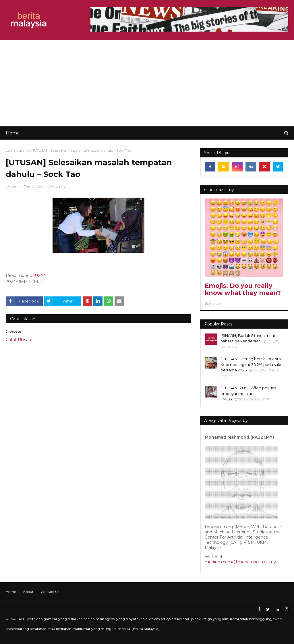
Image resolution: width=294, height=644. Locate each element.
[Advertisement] (147, 83)
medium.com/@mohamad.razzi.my (240, 562)
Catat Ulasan (18, 340)
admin (15, 187)
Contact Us (50, 592)
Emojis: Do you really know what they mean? (243, 289)
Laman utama (18, 150)
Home (11, 592)
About (28, 592)
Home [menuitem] (13, 133)
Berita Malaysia (146, 629)
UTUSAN (38, 275)
